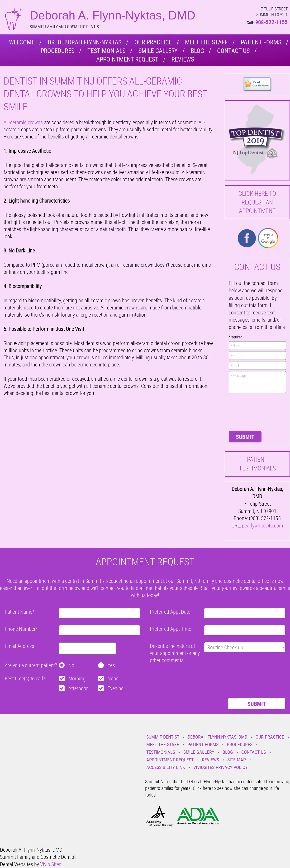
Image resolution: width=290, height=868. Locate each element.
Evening (116, 688)
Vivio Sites (51, 864)
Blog (197, 51)
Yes (111, 665)
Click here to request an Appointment (257, 202)
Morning (77, 678)
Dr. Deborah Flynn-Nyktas (85, 42)
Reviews (183, 59)
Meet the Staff (206, 42)
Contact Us (233, 51)
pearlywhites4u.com (263, 525)
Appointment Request (127, 59)
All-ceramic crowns (23, 122)
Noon (113, 678)
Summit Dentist (163, 737)
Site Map (237, 760)
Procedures (57, 51)
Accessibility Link (166, 767)
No (71, 665)
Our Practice (153, 42)
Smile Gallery (158, 51)
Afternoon (79, 688)
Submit (245, 437)
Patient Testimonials (257, 464)
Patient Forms (261, 42)
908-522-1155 (271, 22)
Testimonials (106, 51)
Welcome (22, 42)
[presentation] (248, 412)
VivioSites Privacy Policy (220, 767)
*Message (257, 382)
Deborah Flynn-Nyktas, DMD (217, 737)
